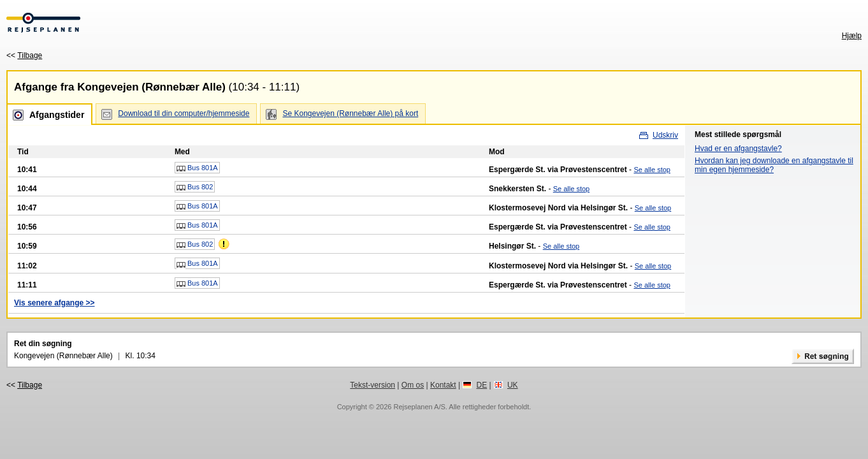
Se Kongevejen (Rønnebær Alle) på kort (350, 113)
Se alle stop (652, 170)
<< (24, 55)
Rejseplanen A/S (419, 407)
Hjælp (852, 36)
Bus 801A (197, 168)
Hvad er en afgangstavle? (738, 149)
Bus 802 (195, 187)
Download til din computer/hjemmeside (184, 113)
